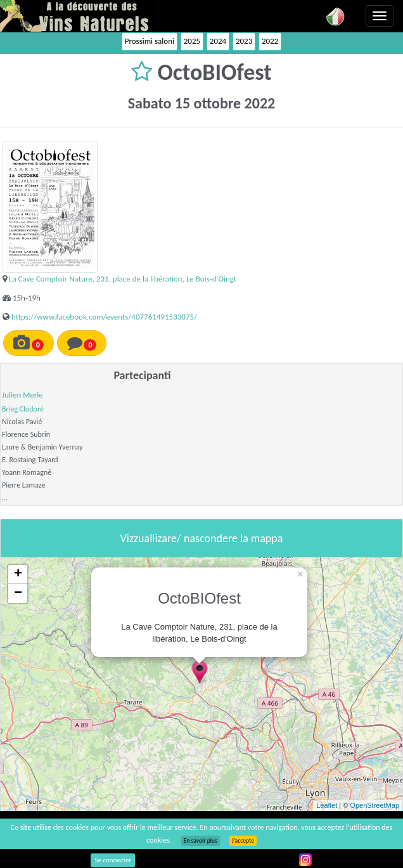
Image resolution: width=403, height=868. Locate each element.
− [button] (18, 593)
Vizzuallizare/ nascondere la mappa (202, 538)
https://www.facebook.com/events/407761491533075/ (104, 317)
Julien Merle (22, 395)
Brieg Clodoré (23, 409)
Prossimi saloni (150, 41)
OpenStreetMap (374, 805)
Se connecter (113, 860)
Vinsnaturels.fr (79, 16)
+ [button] (18, 574)
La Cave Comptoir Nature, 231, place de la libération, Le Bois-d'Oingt (123, 279)
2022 (270, 41)
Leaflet (327, 805)
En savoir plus (201, 841)
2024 (218, 41)
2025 (192, 41)
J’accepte (243, 841)
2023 (244, 41)
